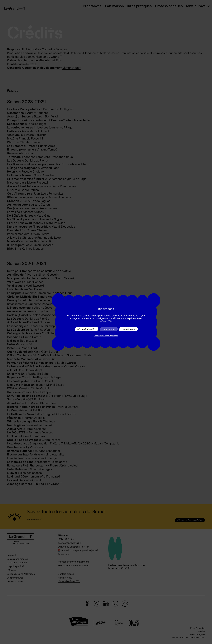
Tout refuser (109, 329)
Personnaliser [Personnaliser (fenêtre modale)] (129, 329)
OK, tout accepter (87, 329)
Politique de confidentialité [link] (106, 336)
